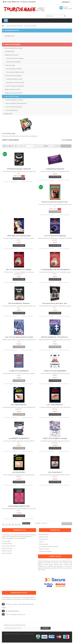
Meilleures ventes (44, 537)
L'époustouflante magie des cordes (19, 506)
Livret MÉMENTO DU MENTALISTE (19, 438)
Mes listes (16, 2)
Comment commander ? (45, 551)
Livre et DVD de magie (12, 96)
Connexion (24, 2)
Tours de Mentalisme (12, 110)
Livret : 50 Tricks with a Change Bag (55, 236)
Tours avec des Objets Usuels (15, 72)
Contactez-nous (43, 539)
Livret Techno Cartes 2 (55, 472)
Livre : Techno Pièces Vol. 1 (19, 405)
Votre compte (7, 2)
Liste (11, 146)
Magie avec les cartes (12, 55)
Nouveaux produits (44, 535)
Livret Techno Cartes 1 (19, 472)
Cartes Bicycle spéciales (14, 62)
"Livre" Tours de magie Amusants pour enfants (19, 337)
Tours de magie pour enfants (14, 100)
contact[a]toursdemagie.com (18, 615)
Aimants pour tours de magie (15, 83)
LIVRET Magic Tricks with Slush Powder (19, 236)
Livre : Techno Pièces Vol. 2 (55, 405)
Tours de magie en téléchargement (16, 103)
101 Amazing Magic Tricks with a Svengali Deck (55, 270)
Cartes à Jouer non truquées (15, 58)
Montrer (46, 146)
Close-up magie (10, 65)
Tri (16, 146)
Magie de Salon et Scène (13, 89)
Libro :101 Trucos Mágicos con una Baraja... (19, 270)
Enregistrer (32, 2)
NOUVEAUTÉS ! (10, 36)
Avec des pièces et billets (14, 69)
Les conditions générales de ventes (49, 547)
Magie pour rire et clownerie (14, 93)
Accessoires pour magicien (13, 76)
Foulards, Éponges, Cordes (14, 79)
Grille (6, 146)
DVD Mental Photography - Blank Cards (19, 169)
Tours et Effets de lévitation (14, 107)
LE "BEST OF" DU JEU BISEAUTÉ (19, 371)
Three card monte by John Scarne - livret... (55, 303)
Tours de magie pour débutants (15, 86)
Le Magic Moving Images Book (55, 169)
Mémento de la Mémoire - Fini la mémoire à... (55, 337)
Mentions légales (44, 544)
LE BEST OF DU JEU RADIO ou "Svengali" (55, 438)
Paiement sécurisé (44, 549)
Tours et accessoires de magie (14, 26)
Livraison (41, 542)
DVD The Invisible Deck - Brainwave (19, 303)
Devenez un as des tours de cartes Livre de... (55, 202)
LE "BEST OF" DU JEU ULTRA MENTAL (55, 371)
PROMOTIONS (8, 114)
